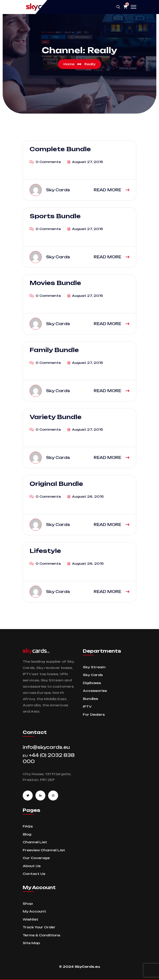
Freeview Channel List (44, 850)
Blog (27, 834)
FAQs (28, 826)
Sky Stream (94, 667)
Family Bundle (54, 350)
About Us (32, 866)
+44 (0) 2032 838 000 (49, 758)
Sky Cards (93, 675)
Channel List (35, 842)
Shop (28, 904)
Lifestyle (45, 551)
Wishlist (31, 919)
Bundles (90, 699)
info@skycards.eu (46, 747)
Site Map (31, 943)
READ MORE (112, 190)
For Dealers (94, 714)
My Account (34, 911)
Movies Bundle (55, 283)
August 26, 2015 (86, 496)
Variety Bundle (56, 417)
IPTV (87, 706)
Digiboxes (92, 683)
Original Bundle (56, 484)
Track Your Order (39, 927)
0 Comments (45, 162)
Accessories (95, 691)
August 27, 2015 (85, 162)
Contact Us (34, 874)
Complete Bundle (60, 149)
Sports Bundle (55, 216)
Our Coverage (36, 858)
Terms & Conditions (41, 935)
